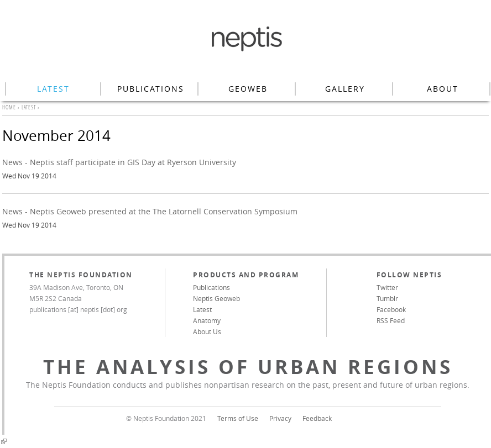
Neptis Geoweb (216, 298)
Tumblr (387, 298)
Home (9, 107)
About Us (207, 331)
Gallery (345, 89)
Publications (151, 89)
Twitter (387, 287)
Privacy (280, 418)
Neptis (61, 275)
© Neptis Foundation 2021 (166, 418)
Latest (53, 89)
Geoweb (248, 89)
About (443, 89)
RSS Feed (391, 320)
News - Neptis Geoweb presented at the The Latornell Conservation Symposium (150, 211)
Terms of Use (238, 418)
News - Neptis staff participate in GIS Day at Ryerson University (119, 162)
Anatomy (207, 320)
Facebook (391, 309)
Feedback (317, 418)
